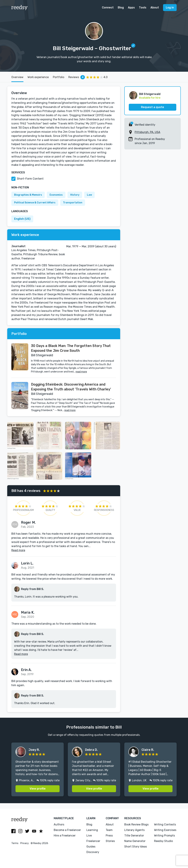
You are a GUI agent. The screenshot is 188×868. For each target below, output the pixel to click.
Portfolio (59, 77)
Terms (15, 843)
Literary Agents (134, 830)
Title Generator (134, 836)
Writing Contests (165, 824)
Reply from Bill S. (32, 589)
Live (89, 836)
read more (81, 372)
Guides (91, 847)
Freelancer (93, 841)
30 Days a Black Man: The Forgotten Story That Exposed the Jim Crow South (71, 348)
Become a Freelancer (67, 830)
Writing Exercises (165, 830)
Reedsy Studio (163, 841)
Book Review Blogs (136, 824)
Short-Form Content (30, 179)
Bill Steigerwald (150, 94)
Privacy (25, 843)
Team (109, 830)
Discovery (93, 852)
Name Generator (135, 841)
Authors (59, 824)
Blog (121, 7)
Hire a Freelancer (65, 836)
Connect (108, 7)
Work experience (38, 77)
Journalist (18, 246)
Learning (92, 830)
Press (109, 836)
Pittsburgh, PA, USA (147, 132)
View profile (38, 789)
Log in (170, 7)
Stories (110, 841)
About (155, 7)
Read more (18, 550)
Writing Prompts (164, 836)
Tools (143, 7)
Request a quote (153, 107)
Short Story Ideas (136, 847)
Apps (131, 7)
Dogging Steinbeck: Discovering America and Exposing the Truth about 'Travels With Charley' (71, 387)
